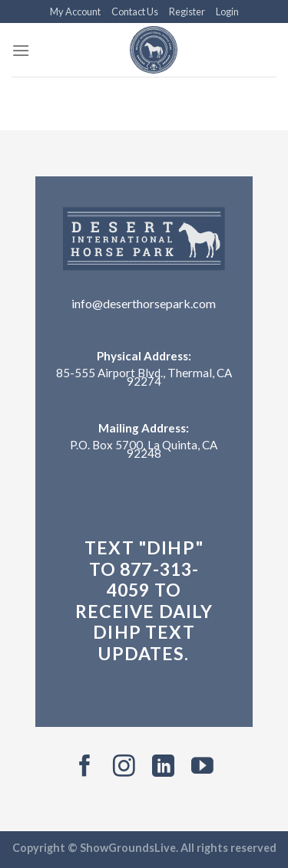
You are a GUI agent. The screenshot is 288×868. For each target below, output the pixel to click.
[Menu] (21, 50)
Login (227, 12)
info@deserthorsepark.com (144, 303)
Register (187, 12)
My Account (75, 12)
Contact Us (135, 12)
